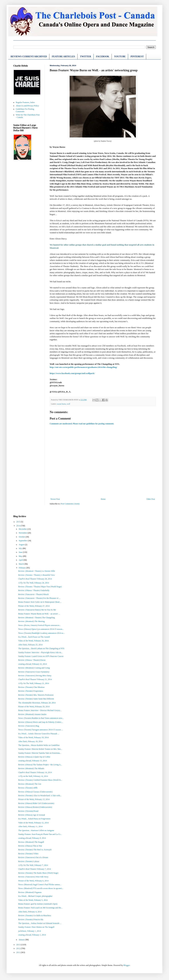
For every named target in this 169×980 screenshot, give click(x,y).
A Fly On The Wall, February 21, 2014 (34, 683)
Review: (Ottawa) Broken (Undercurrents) (35, 807)
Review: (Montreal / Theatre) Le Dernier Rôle (37, 571)
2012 (19, 948)
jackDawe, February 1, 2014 (29, 931)
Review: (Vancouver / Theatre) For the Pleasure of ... (39, 598)
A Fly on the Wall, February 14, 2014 (33, 776)
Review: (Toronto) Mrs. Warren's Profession (36, 695)
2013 (19, 945)
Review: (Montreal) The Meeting (31, 621)
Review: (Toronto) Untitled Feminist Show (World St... (40, 780)
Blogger (127, 965)
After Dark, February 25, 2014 (30, 645)
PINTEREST (137, 56)
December (23, 529)
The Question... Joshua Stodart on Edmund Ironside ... (40, 923)
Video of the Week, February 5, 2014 (33, 900)
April (21, 560)
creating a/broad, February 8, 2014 (32, 838)
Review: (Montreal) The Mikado (31, 768)
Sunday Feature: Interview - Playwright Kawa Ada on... (40, 652)
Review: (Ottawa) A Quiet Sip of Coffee (34, 757)
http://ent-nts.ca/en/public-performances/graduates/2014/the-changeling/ (83, 367)
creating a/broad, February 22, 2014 (32, 664)
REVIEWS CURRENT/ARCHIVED (29, 56)
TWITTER (86, 56)
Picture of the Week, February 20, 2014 (34, 707)
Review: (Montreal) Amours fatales (32, 714)
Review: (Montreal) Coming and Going (34, 668)
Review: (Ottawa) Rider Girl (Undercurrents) (36, 803)
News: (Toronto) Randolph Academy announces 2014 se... (41, 633)
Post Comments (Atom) (70, 504)
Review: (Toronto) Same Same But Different (36, 699)
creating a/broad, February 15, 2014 (32, 761)
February (23, 568)
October (22, 537)
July (21, 548)
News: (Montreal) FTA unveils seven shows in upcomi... (41, 888)
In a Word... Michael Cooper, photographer (35, 896)
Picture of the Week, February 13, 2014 (34, 799)
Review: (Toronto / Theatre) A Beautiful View (37, 575)
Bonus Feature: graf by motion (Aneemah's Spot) (38, 904)
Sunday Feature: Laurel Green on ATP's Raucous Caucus (41, 656)
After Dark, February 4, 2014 (30, 912)
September (23, 541)
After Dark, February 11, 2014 (30, 826)
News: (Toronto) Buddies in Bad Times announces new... (41, 718)
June (21, 552)
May (21, 556)
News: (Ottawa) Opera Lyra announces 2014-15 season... (41, 629)
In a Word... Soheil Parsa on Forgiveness (34, 819)
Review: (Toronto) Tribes (28, 854)
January (22, 940)
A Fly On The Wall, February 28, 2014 (34, 583)
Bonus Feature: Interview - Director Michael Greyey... (40, 710)
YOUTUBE (120, 56)
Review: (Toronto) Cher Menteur (31, 687)
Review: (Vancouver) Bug (29, 726)
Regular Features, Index (25, 102)
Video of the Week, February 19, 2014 (33, 737)
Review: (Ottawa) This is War (30, 846)
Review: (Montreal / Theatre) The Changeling (37, 618)
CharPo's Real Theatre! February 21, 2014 (35, 679)
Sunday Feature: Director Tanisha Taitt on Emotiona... (40, 753)
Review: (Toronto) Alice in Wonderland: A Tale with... (40, 796)
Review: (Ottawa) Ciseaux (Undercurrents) (35, 792)
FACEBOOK (103, 56)
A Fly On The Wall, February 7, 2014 (33, 865)
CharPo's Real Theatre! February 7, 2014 (35, 869)
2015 (19, 522)
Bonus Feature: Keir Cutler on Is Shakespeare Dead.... (40, 602)
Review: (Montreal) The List (30, 784)
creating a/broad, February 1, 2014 (32, 935)
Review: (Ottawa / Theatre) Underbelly (34, 590)
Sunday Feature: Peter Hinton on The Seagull (36, 927)
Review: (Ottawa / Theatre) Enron (32, 660)
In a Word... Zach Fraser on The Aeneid (34, 637)
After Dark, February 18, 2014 (30, 741)
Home (103, 499)
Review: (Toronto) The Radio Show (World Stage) (38, 873)
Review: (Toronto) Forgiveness (31, 691)
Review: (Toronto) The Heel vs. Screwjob (35, 850)
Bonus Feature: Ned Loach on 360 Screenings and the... (40, 908)
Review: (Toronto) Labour (29, 861)
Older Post (151, 499)
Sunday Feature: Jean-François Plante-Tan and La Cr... (40, 834)
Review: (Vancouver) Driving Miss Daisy (35, 676)
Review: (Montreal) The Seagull (31, 842)
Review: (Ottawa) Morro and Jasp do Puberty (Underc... (41, 722)
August (22, 545)
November (23, 533)
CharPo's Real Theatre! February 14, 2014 (35, 772)
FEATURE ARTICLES (63, 56)
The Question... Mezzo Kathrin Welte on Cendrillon (39, 745)
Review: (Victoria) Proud (28, 811)
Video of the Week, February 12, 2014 (33, 823)
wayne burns (61, 404)
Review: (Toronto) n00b (28, 788)
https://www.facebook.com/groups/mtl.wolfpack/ (72, 373)
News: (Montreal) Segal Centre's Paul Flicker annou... (40, 885)
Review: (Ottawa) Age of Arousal (32, 815)
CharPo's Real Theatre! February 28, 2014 (35, 579)
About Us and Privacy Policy (27, 106)
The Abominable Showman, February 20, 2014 (37, 703)
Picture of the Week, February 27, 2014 (34, 606)
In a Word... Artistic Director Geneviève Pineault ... (39, 734)
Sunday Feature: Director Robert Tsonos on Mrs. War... (40, 749)
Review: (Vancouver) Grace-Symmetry (34, 672)
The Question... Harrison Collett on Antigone (36, 830)
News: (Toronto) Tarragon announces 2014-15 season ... (41, 730)
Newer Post (55, 499)
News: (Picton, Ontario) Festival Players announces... (40, 625)
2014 (19, 526)
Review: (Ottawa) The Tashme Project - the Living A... (40, 765)
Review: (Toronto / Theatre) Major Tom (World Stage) (40, 587)
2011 (19, 952)
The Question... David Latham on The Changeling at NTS (41, 648)
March (22, 564)
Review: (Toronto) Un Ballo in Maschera (35, 915)
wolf (68, 404)
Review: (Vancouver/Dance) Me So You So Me (37, 610)
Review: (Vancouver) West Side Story (33, 877)
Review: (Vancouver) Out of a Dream (33, 857)
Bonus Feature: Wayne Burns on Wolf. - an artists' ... (39, 614)
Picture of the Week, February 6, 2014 (33, 881)
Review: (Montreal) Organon (30, 892)
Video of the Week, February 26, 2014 (33, 641)
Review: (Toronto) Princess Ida (31, 919)
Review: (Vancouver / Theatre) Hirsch (33, 594)
